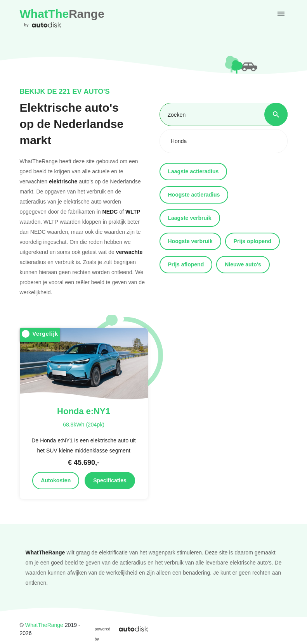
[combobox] (224, 141)
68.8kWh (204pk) (84, 424)
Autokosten (56, 480)
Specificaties (110, 480)
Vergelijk (40, 334)
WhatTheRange (44, 625)
